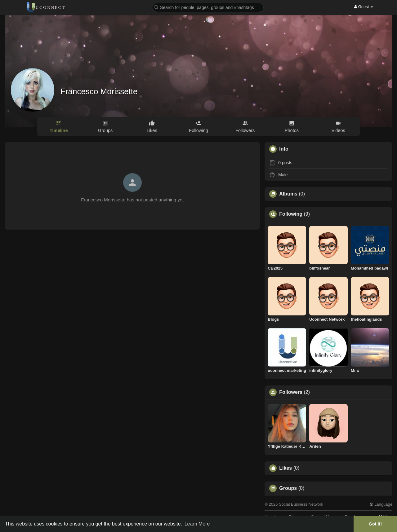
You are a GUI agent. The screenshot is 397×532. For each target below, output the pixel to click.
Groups (288, 488)
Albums (288, 194)
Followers (291, 392)
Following (291, 214)
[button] (208, 7)
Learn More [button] (197, 524)
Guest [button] (364, 7)
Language (381, 504)
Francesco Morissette (99, 91)
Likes (285, 468)
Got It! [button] (375, 524)
